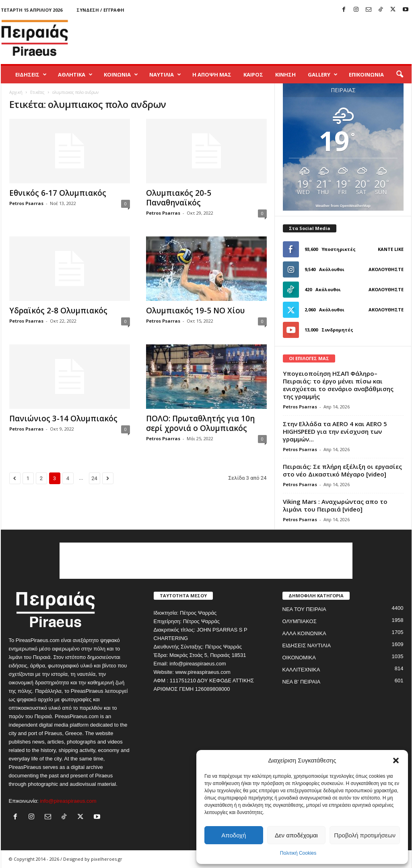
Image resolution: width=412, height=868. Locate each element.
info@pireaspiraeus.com (68, 801)
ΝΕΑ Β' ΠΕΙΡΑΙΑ (302, 682)
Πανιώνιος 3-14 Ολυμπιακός (63, 418)
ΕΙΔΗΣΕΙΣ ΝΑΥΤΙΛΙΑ (307, 645)
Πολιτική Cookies (298, 853)
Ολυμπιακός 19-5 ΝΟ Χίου (195, 311)
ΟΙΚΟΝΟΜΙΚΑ (299, 658)
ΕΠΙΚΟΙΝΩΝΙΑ (366, 75)
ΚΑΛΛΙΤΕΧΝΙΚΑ (301, 670)
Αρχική (16, 92)
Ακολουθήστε (386, 269)
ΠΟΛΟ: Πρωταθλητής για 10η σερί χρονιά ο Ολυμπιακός (200, 423)
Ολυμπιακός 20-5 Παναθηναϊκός (179, 198)
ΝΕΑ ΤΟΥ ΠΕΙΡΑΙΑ (304, 609)
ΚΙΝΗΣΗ (285, 75)
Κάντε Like (391, 249)
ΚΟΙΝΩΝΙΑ (121, 75)
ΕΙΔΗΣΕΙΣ (31, 75)
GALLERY (323, 75)
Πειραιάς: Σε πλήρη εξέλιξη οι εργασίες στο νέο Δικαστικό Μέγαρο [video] (342, 470)
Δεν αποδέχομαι (296, 835)
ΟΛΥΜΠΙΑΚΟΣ (300, 621)
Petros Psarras (26, 203)
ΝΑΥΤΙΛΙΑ (165, 75)
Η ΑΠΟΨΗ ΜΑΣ (212, 75)
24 (94, 478)
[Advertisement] (265, 38)
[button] (396, 760)
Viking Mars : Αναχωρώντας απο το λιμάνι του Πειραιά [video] (335, 505)
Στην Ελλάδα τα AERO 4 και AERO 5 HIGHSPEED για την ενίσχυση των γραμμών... (335, 431)
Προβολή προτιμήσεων (365, 835)
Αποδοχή (234, 835)
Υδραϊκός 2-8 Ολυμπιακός (58, 311)
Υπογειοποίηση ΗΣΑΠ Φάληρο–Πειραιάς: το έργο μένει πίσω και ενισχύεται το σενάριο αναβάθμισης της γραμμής (338, 385)
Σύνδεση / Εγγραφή (100, 10)
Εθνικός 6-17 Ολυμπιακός (58, 193)
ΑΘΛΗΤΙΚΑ (75, 75)
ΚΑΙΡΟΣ (253, 75)
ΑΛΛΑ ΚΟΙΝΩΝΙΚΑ (304, 633)
